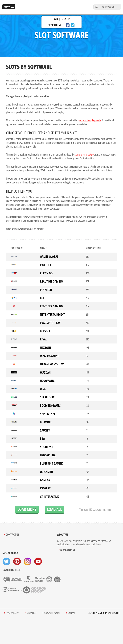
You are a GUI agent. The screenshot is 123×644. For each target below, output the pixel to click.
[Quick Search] (110, 7)
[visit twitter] (6, 561)
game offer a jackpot (85, 155)
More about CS (68, 550)
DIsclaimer (31, 613)
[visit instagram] (28, 561)
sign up (66, 19)
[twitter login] (73, 25)
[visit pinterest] (17, 561)
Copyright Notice (52, 613)
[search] (96, 7)
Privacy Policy (12, 613)
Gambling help (11, 570)
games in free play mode (89, 120)
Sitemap (72, 613)
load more (27, 509)
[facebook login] (68, 25)
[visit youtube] (38, 561)
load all (54, 509)
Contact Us (13, 535)
